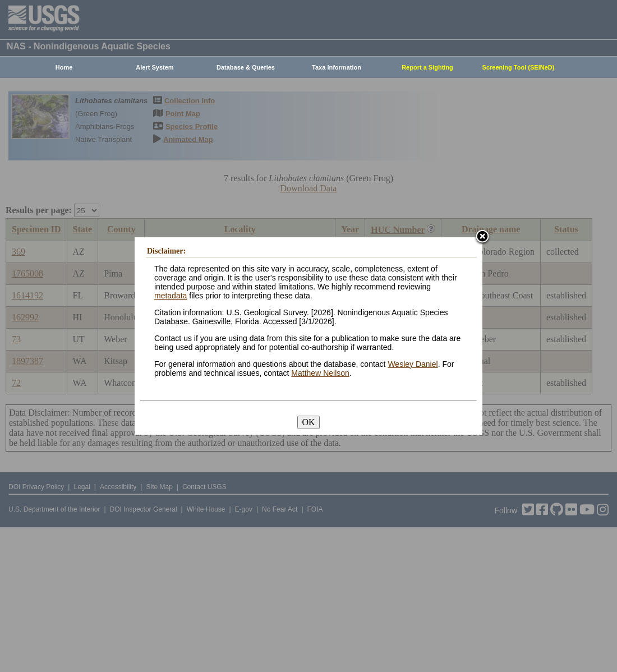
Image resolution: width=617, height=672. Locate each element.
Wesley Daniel (413, 364)
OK (308, 422)
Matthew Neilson (320, 373)
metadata (171, 296)
